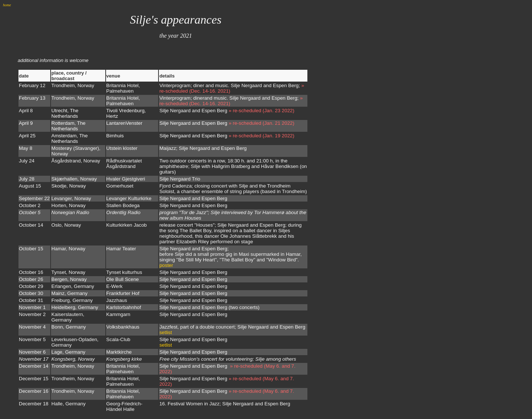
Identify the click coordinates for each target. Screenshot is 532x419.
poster (166, 265)
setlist (166, 332)
